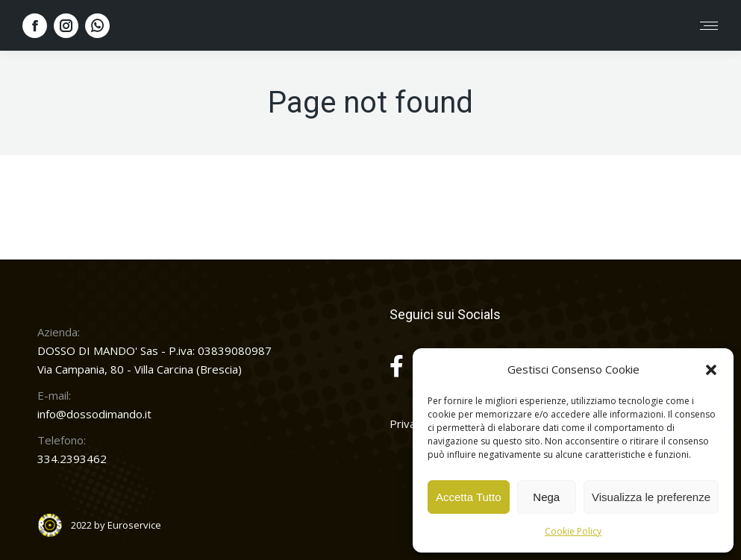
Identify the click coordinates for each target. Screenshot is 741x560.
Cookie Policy (573, 531)
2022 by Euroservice (116, 525)
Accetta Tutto (469, 497)
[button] (711, 370)
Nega (546, 497)
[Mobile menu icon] (709, 26)
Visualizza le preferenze (651, 497)
